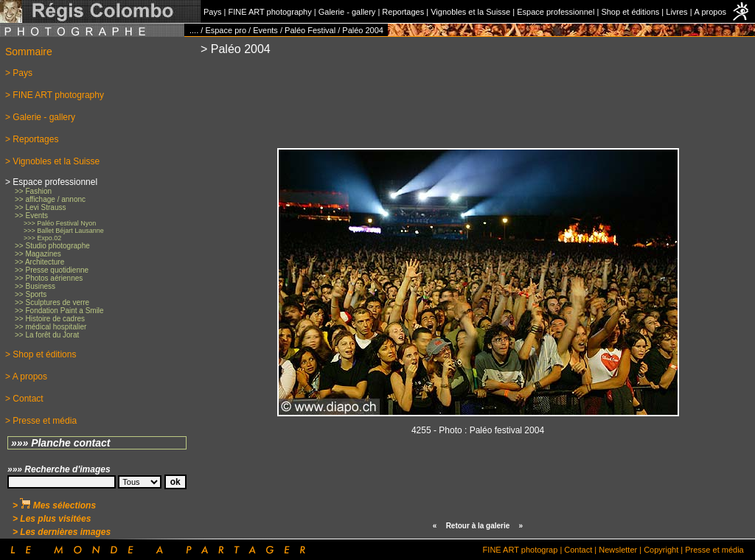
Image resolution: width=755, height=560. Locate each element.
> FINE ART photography (55, 95)
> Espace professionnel (51, 182)
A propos (710, 12)
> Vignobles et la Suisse (52, 161)
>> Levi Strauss (40, 207)
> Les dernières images (62, 532)
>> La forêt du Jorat (47, 335)
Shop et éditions (630, 12)
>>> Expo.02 (42, 238)
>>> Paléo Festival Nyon (60, 223)
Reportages (403, 12)
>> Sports (31, 294)
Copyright (661, 550)
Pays (212, 12)
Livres (676, 12)
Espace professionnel (556, 12)
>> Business (35, 286)
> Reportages (32, 139)
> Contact (24, 399)
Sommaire (29, 52)
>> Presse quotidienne (52, 270)
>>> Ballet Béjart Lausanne (64, 231)
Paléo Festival (310, 30)
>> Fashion (33, 191)
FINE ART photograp (521, 550)
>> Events (31, 216)
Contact (578, 550)
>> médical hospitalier (51, 327)
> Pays (19, 73)
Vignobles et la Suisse (470, 12)
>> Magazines (38, 254)
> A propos (26, 377)
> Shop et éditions (41, 354)
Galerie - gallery (347, 12)
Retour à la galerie (478, 526)
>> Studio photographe (52, 246)
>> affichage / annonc (50, 199)
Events (265, 30)
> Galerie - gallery (40, 117)
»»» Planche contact (61, 443)
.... (194, 30)
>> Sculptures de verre (52, 302)
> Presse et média (41, 421)
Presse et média (714, 550)
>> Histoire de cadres (50, 319)
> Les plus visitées (52, 519)
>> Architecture (39, 262)
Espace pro (226, 30)
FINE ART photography (269, 12)
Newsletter (618, 550)
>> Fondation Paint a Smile (59, 311)
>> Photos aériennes (49, 278)
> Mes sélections (54, 505)
